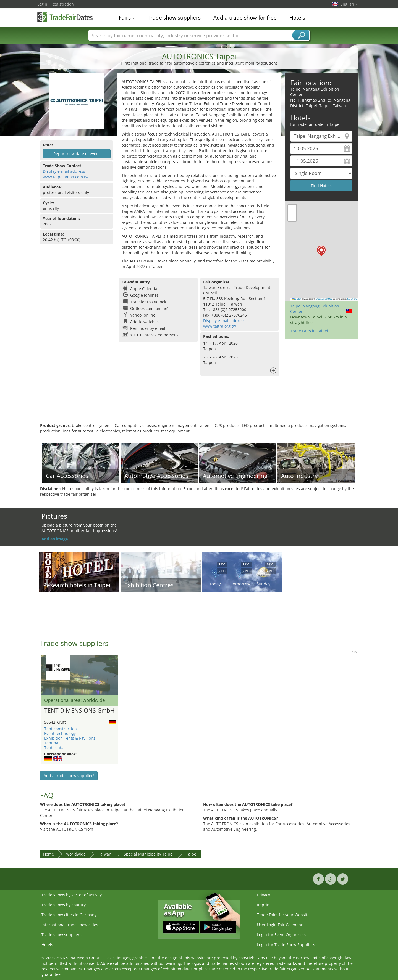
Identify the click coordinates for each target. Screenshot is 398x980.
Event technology (60, 733)
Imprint (264, 905)
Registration (63, 4)
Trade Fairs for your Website (283, 915)
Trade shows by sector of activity (72, 895)
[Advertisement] (199, 405)
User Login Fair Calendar (280, 925)
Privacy (264, 895)
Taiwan (105, 854)
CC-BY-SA (352, 299)
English (349, 4)
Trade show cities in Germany (69, 915)
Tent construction (61, 729)
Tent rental (54, 747)
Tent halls (53, 743)
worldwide (76, 854)
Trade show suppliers (174, 18)
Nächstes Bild (115, 675)
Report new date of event (77, 154)
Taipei (192, 854)
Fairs (127, 18)
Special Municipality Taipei (149, 854)
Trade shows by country (64, 905)
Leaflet (297, 299)
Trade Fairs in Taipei (309, 331)
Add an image (55, 539)
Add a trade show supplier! (69, 776)
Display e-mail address (64, 171)
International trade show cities (70, 925)
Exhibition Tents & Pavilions (70, 738)
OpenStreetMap (324, 299)
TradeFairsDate (65, 17)
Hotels (297, 18)
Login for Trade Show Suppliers (286, 945)
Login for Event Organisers (282, 935)
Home (49, 854)
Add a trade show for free (245, 18)
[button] (321, 251)
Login (42, 4)
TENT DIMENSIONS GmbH (79, 711)
